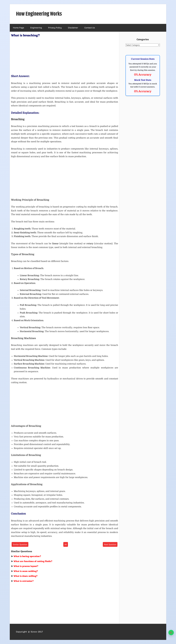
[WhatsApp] (171, 633)
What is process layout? (25, 566)
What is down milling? (24, 576)
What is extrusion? (22, 581)
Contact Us (90, 28)
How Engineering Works (39, 14)
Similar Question (20, 544)
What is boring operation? (26, 556)
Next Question (110, 544)
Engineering (36, 28)
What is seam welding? (25, 571)
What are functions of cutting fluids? (32, 561)
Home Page (19, 28)
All (66, 544)
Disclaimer (73, 28)
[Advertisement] (65, 55)
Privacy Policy (55, 28)
